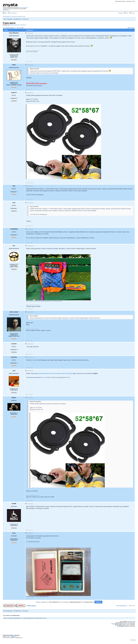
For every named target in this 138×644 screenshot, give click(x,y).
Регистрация (12, 13)
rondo (44, 377)
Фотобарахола (17, 19)
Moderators (23, 25)
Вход (5, 13)
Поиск (132, 13)
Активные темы (21, 16)
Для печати (131, 28)
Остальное (25, 19)
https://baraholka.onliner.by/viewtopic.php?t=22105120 (56, 373)
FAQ (126, 13)
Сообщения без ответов (9, 16)
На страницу (7, 28)
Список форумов (8, 19)
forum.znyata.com (23, 7)
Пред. (12, 28)
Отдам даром (31, 606)
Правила (121, 13)
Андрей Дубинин (15, 25)
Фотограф (133, 640)
